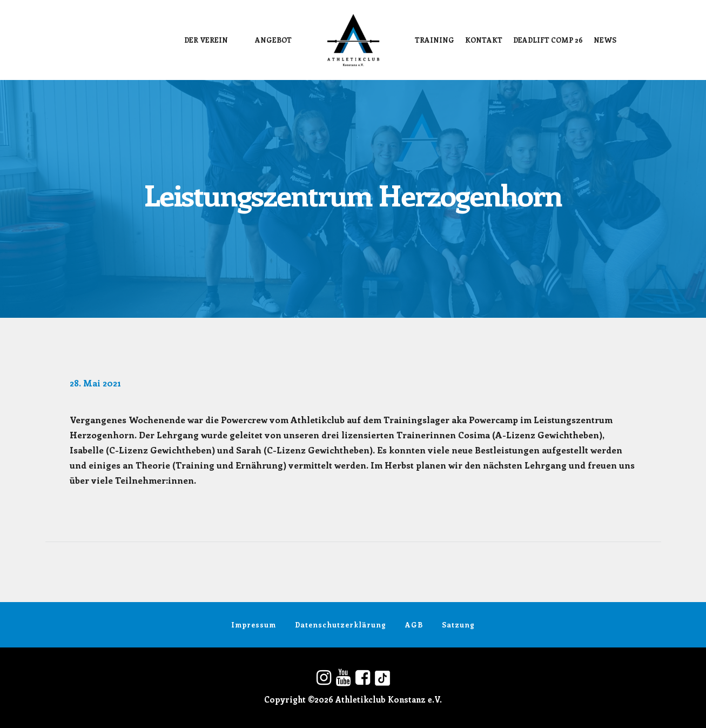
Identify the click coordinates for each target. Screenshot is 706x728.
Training (435, 40)
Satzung (458, 625)
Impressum (254, 625)
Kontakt (484, 40)
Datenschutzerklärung (341, 625)
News (605, 40)
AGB (414, 625)
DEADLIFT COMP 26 (548, 40)
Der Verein (206, 40)
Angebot (273, 40)
